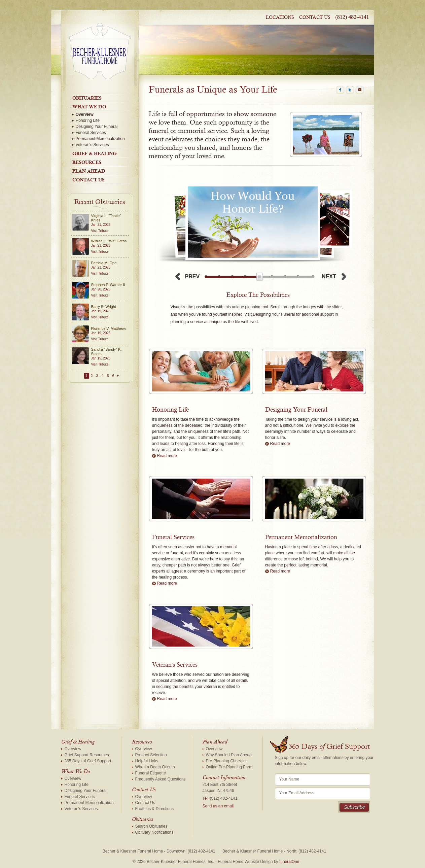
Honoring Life (88, 120)
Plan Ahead (89, 171)
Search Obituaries (151, 826)
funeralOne (289, 862)
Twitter (350, 90)
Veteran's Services (92, 145)
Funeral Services (91, 133)
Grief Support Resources (87, 755)
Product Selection (151, 755)
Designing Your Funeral (97, 127)
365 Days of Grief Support (88, 761)
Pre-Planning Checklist (226, 761)
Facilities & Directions (155, 809)
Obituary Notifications (154, 832)
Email (360, 90)
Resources (87, 162)
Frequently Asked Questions (161, 779)
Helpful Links (147, 761)
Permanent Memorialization (100, 139)
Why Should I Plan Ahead (229, 755)
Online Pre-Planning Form (229, 767)
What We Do (89, 107)
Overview (85, 114)
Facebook (340, 90)
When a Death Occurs (155, 767)
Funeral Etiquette (151, 773)
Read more (167, 456)
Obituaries (87, 98)
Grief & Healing (95, 153)
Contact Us (315, 18)
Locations (280, 18)
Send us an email (218, 806)
